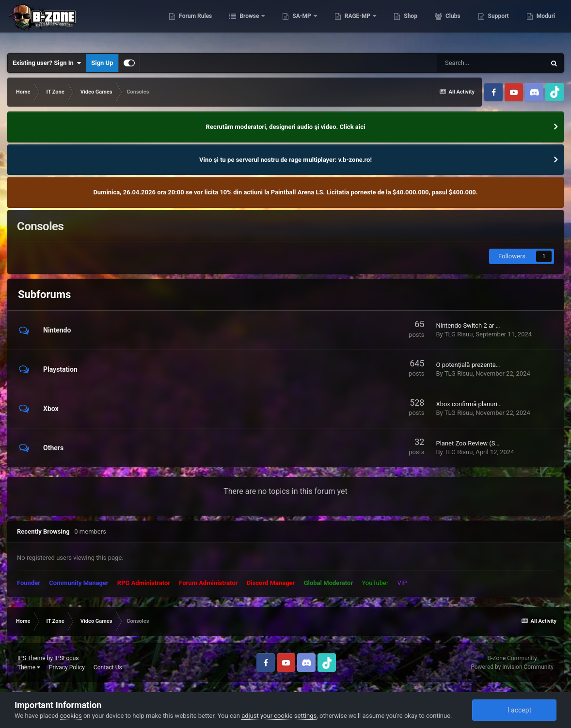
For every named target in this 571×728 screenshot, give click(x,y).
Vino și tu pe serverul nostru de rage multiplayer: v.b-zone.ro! (285, 160)
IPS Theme (32, 658)
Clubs (451, 24)
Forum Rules (194, 24)
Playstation (60, 369)
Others (53, 448)
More (542, 24)
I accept (514, 710)
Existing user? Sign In (47, 63)
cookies (71, 716)
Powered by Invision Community (512, 667)
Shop (409, 24)
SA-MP (301, 24)
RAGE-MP (357, 24)
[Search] (491, 63)
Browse (249, 24)
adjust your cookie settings (279, 716)
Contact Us (108, 667)
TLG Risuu (459, 334)
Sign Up (102, 63)
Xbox (51, 409)
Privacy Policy (67, 667)
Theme (29, 667)
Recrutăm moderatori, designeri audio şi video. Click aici (286, 127)
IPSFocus (66, 658)
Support (497, 24)
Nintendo (57, 330)
